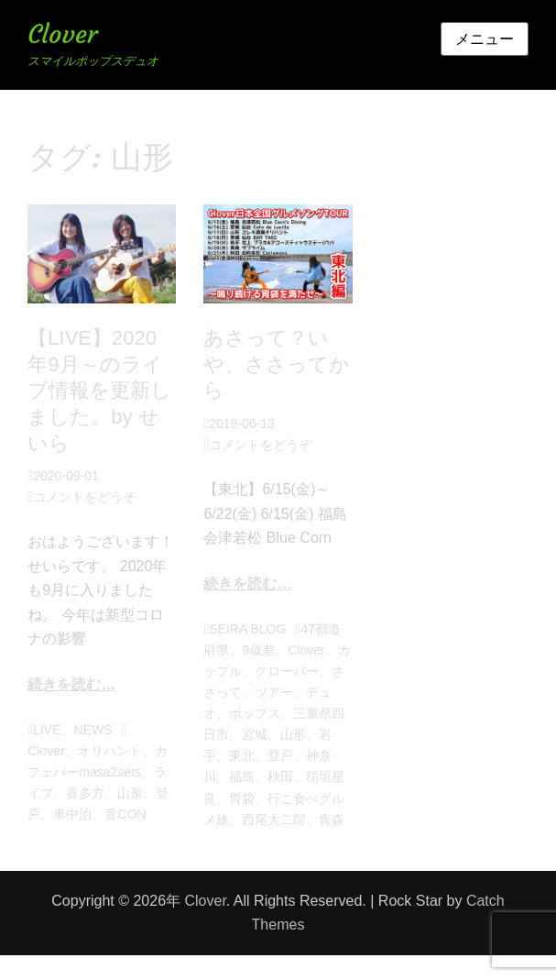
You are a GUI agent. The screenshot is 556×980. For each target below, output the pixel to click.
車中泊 (72, 814)
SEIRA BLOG (247, 629)
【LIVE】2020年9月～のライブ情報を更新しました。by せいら (99, 390)
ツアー (274, 692)
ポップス (255, 713)
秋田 (280, 776)
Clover (62, 34)
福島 (242, 776)
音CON (125, 814)
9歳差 (258, 650)
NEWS (93, 730)
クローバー (287, 671)
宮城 (255, 734)
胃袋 (242, 798)
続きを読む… (71, 684)
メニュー (485, 39)
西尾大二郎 (274, 820)
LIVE (47, 730)
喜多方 (85, 793)
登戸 (280, 755)
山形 (130, 793)
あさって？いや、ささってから (277, 364)
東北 (242, 755)
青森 (332, 820)
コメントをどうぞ (84, 497)
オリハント (110, 751)
